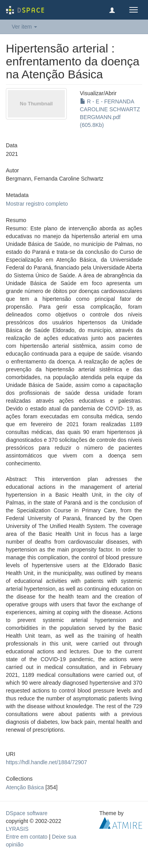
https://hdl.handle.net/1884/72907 (46, 762)
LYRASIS (17, 829)
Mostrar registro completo (37, 204)
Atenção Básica (25, 787)
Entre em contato (27, 837)
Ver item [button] (24, 27)
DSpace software (27, 813)
